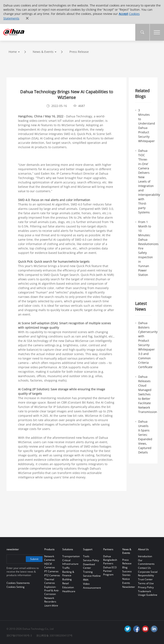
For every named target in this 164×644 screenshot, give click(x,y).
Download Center (89, 566)
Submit (34, 559)
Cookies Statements (18, 583)
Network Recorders (50, 600)
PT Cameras (51, 571)
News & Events (43, 52)
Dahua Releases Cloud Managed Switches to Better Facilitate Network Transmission (148, 394)
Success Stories (127, 573)
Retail (66, 583)
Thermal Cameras (50, 581)
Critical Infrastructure (70, 562)
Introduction (145, 556)
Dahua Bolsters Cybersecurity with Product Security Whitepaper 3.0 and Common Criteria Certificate (148, 345)
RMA (86, 580)
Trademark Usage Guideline (148, 593)
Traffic (66, 568)
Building (67, 579)
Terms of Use (146, 583)
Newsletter (129, 587)
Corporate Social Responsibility (148, 574)
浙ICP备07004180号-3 (19, 636)
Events (126, 583)
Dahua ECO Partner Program (110, 571)
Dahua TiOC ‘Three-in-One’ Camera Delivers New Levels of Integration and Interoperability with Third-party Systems (149, 181)
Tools (86, 556)
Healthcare (69, 591)
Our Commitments (146, 562)
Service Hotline (92, 576)
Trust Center (145, 579)
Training (88, 572)
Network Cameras (50, 558)
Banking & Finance (68, 574)
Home (13, 52)
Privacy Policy (146, 587)
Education (68, 587)
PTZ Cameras (52, 575)
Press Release (79, 52)
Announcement (92, 588)
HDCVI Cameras (50, 566)
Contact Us (144, 568)
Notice (126, 579)
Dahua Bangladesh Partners (110, 560)
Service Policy (91, 560)
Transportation (71, 556)
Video (86, 584)
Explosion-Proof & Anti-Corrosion (52, 590)
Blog (125, 567)
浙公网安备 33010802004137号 (54, 636)
